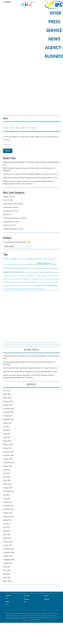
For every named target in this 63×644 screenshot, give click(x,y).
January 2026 (8, 405)
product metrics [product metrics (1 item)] (31, 285)
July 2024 (6, 470)
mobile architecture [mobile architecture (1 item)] (34, 282)
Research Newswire (10, 204)
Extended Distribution (11, 229)
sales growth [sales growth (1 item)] (6, 289)
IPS (4, 215)
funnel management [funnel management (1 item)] (34, 279)
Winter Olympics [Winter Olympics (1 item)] (41, 289)
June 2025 (7, 430)
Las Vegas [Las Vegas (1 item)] (17, 282)
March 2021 (7, 538)
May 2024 (7, 477)
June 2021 (7, 527)
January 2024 (8, 488)
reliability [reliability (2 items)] (39, 285)
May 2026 (7, 391)
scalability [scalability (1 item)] (13, 289)
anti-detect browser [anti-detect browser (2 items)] (42, 259)
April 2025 (7, 437)
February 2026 (8, 401)
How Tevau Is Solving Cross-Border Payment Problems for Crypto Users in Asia (30, 174)
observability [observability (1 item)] (55, 282)
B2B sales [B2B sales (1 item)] (25, 264)
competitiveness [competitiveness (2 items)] (23, 268)
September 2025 (9, 419)
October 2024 (8, 459)
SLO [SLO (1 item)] (25, 289)
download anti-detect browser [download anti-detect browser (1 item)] (32, 272)
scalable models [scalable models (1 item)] (20, 289)
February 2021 (8, 542)
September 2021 (9, 517)
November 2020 (9, 552)
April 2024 (7, 481)
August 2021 (7, 520)
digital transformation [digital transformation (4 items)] (13, 272)
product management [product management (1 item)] (22, 285)
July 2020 (6, 567)
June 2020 (7, 570)
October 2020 (8, 556)
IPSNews (6, 225)
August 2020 (7, 563)
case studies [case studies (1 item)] (14, 268)
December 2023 (8, 491)
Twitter (46, 596)
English (6, 197)
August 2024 (7, 466)
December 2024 (8, 452)
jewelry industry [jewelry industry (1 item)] (10, 282)
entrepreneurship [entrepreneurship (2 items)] (46, 272)
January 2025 (8, 448)
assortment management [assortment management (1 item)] (9, 264)
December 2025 (8, 409)
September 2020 (9, 560)
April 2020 (7, 578)
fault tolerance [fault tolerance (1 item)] (19, 279)
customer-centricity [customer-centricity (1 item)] (55, 268)
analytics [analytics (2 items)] (31, 259)
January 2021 (8, 545)
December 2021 (8, 506)
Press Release (8, 211)
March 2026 (7, 398)
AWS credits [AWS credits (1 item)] (19, 264)
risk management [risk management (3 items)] (50, 285)
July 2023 (6, 495)
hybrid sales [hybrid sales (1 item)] (50, 279)
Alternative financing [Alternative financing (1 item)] (22, 259)
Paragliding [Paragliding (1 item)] (6, 285)
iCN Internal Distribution (12, 218)
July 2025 (6, 427)
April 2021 (7, 534)
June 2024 (7, 473)
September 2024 (9, 463)
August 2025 (7, 423)
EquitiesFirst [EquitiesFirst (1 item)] (12, 279)
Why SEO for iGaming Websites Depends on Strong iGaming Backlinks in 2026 (30, 178)
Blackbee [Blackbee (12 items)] (44, 263)
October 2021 (8, 513)
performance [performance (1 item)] (13, 285)
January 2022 (8, 502)
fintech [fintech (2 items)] (26, 279)
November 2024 (9, 455)
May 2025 (7, 434)
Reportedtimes (8, 222)
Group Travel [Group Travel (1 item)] (43, 279)
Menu (6, 118)
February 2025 (8, 445)
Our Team (27, 596)
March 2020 (7, 581)
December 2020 (8, 549)
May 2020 (7, 574)
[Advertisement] (25, 89)
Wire (5, 200)
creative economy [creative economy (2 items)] (43, 268)
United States (8, 207)
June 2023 (7, 499)
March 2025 (7, 441)
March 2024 (7, 484)
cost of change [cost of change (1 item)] (33, 268)
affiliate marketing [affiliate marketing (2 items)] (10, 259)
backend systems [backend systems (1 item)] (33, 264)
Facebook (47, 599)
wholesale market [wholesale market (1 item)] (32, 289)
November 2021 (9, 509)
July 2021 (6, 524)
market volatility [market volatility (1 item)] (25, 282)
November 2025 (9, 412)
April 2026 (7, 394)
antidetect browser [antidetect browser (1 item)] (53, 259)
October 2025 (8, 416)
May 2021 (7, 531)
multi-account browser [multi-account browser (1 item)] (45, 282)
